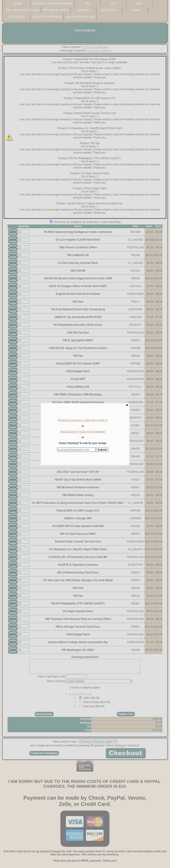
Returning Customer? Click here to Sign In (83, 420)
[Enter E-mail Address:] (76, 450)
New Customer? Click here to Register (83, 432)
